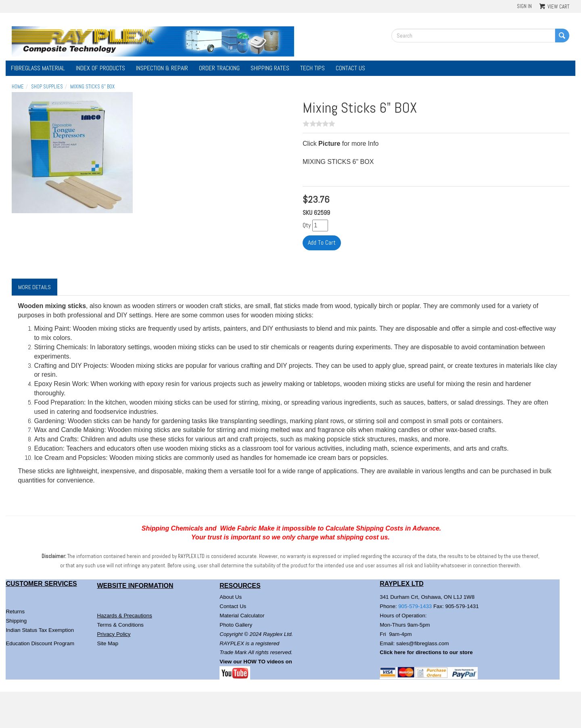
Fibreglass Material (38, 68)
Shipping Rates (270, 68)
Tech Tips (312, 68)
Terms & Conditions (120, 625)
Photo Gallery (236, 625)
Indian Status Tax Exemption (40, 630)
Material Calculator (242, 616)
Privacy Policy (114, 634)
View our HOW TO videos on (256, 662)
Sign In (524, 6)
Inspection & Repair (162, 68)
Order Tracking (219, 68)
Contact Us (350, 68)
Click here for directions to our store (426, 652)
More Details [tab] (34, 287)
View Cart (558, 7)
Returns (15, 612)
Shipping (16, 621)
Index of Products (100, 68)
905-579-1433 (415, 606)
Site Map (108, 643)
